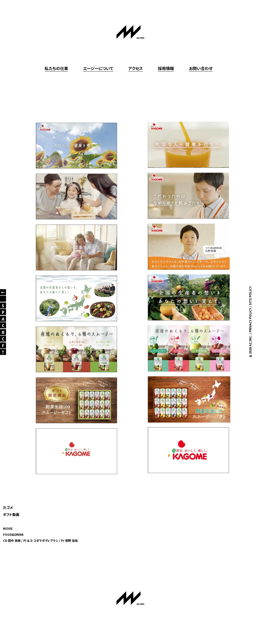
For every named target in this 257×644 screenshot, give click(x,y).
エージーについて (98, 68)
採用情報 (166, 68)
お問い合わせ (201, 68)
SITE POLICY (250, 296)
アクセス (136, 68)
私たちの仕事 (56, 68)
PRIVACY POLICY (250, 320)
